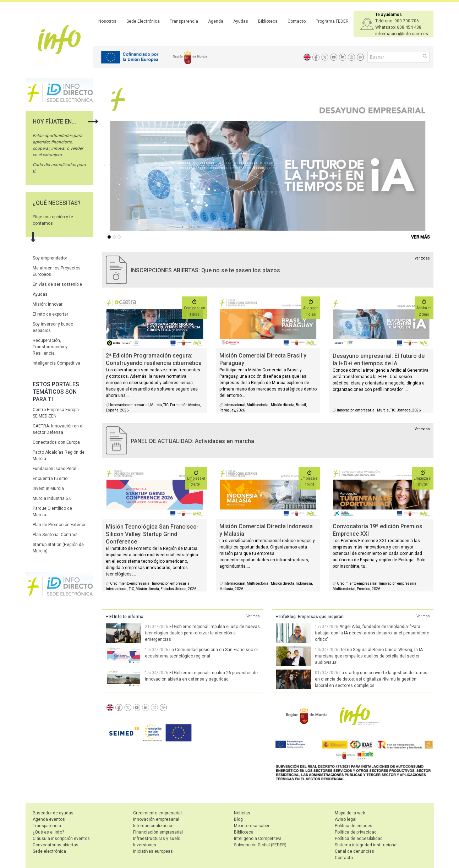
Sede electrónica (49, 851)
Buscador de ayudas (53, 813)
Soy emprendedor (50, 258)
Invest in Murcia (48, 488)
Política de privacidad (356, 832)
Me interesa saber (252, 826)
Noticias (242, 813)
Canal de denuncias (354, 851)
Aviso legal (346, 819)
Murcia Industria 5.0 (52, 498)
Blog (238, 819)
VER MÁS (420, 237)
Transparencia (184, 21)
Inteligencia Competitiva (56, 363)
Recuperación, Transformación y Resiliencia (50, 347)
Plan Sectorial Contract (55, 535)
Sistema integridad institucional (366, 845)
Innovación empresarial (156, 819)
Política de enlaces (354, 826)
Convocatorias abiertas (56, 845)
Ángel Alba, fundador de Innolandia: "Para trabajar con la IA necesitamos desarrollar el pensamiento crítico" (372, 633)
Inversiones (145, 845)
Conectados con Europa (56, 442)
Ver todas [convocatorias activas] (422, 258)
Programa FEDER (332, 21)
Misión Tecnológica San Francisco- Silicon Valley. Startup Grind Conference (152, 534)
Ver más (253, 616)
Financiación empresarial (158, 832)
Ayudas (241, 21)
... (110, 238)
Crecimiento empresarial (157, 813)
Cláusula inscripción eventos (61, 839)
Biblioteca (268, 21)
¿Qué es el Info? (48, 832)
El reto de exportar (50, 314)
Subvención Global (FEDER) (260, 845)
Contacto (297, 21)
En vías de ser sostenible (57, 284)
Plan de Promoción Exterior (59, 525)
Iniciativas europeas (153, 851)
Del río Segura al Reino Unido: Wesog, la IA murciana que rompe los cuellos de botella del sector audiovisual (369, 656)
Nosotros (107, 21)
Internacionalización (153, 826)
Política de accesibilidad (359, 839)
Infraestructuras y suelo (157, 839)
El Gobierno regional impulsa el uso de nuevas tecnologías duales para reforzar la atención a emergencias (202, 633)
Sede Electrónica (143, 21)
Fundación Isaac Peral (54, 469)
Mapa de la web (350, 813)
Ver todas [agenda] (422, 429)
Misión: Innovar (48, 304)
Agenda (216, 21)
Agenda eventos (49, 819)
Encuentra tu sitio (50, 479)
